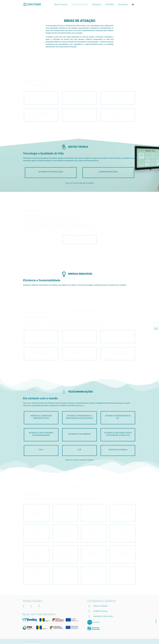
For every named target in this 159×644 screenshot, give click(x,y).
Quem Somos (61, 4)
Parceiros (97, 4)
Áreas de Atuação (80, 4)
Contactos (123, 4)
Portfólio (110, 4)
